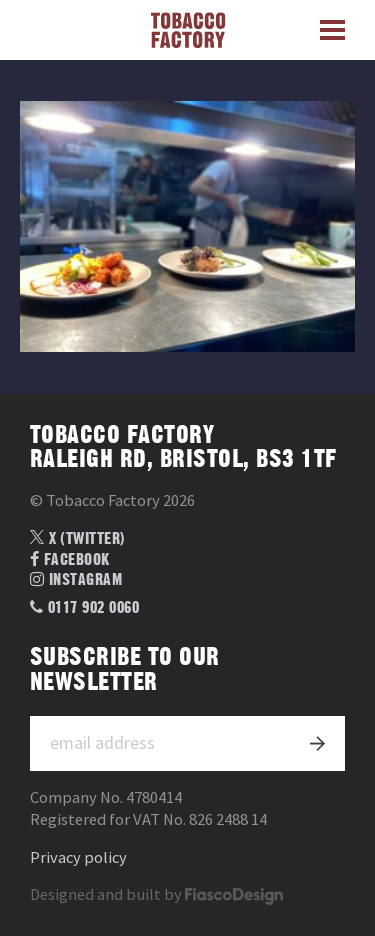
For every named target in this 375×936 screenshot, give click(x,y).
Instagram (76, 580)
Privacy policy (78, 857)
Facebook (70, 560)
